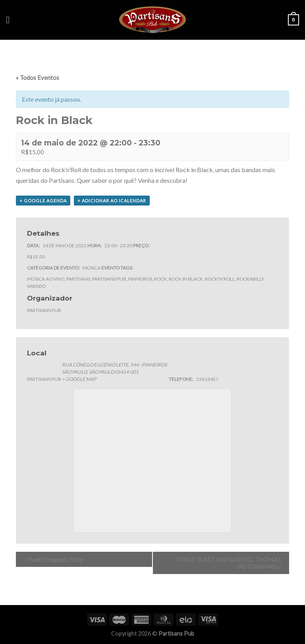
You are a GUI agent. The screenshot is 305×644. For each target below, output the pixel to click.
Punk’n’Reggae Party (53, 559)
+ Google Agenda (43, 201)
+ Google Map (79, 379)
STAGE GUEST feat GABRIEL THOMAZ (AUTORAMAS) (229, 563)
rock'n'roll (220, 279)
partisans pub (109, 279)
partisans (78, 279)
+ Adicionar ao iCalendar (112, 201)
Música (92, 268)
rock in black (186, 279)
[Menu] (11, 20)
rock (160, 279)
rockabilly (250, 279)
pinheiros (140, 279)
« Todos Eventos (38, 78)
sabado (36, 286)
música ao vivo (46, 279)
